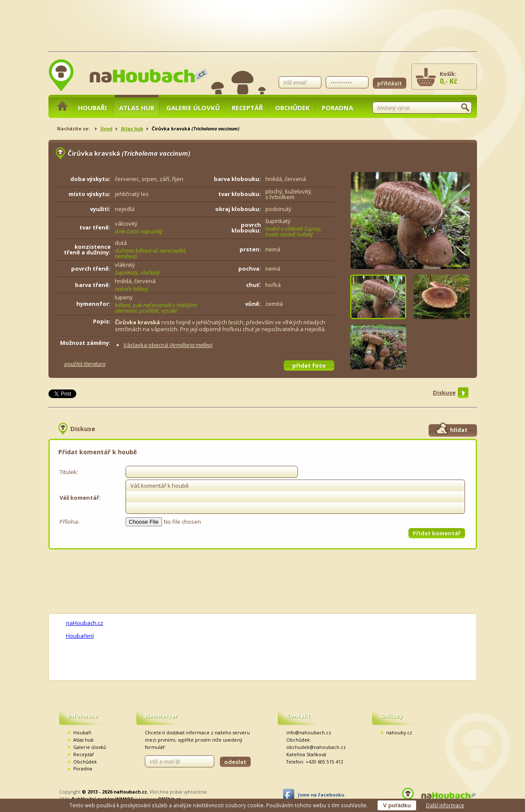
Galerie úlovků (193, 108)
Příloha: (69, 522)
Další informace (445, 805)
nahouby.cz (399, 733)
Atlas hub (137, 108)
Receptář (247, 108)
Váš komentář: (80, 498)
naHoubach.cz (85, 623)
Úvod (106, 129)
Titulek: (69, 472)
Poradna (337, 108)
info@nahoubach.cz (309, 733)
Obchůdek (292, 108)
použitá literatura (85, 364)
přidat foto (309, 365)
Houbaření (80, 636)
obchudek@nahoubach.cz (316, 747)
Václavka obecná (168, 345)
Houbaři (93, 108)
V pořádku (397, 805)
